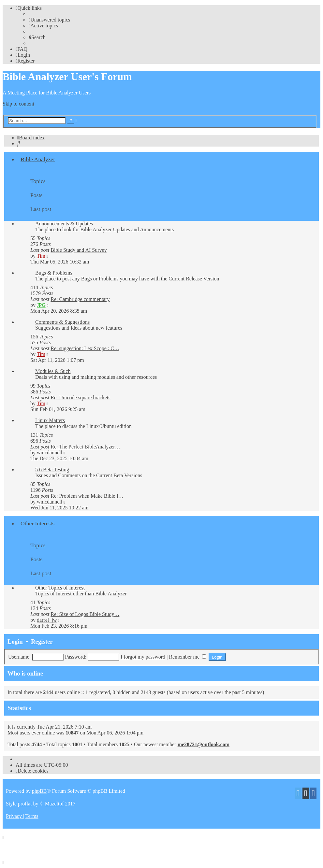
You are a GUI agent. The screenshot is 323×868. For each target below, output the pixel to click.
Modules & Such (53, 371)
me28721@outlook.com (204, 744)
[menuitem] (49, 20)
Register (42, 641)
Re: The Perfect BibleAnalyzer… (85, 447)
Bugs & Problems (54, 273)
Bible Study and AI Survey (79, 250)
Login (15, 641)
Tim (41, 256)
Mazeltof (54, 804)
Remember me (188, 657)
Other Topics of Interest (60, 588)
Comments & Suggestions (62, 322)
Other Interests (37, 523)
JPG (41, 305)
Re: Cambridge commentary (80, 299)
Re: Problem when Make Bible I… (87, 496)
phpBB (39, 791)
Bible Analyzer (38, 159)
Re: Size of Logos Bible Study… (85, 614)
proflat (25, 804)
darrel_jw (47, 620)
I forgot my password (143, 657)
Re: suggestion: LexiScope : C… (85, 348)
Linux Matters (50, 420)
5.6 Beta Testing (52, 470)
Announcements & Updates (64, 224)
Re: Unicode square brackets (80, 398)
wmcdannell (50, 453)
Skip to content (18, 104)
